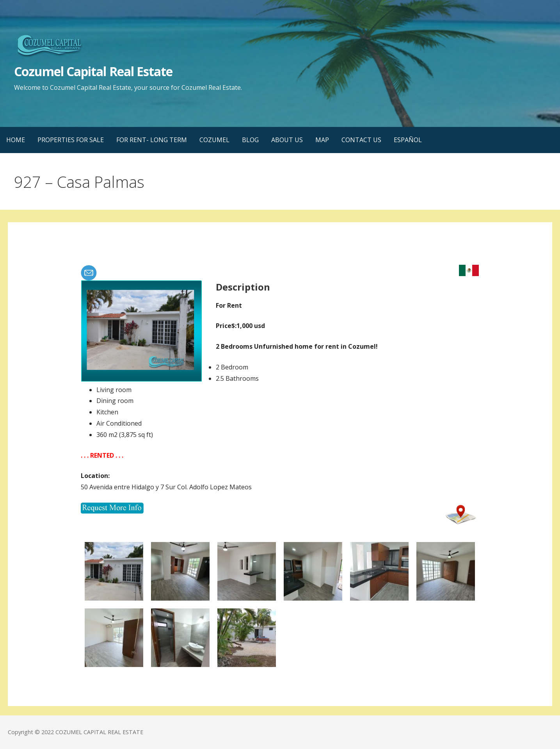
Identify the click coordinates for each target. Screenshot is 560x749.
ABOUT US (287, 140)
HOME (16, 140)
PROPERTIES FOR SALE (71, 140)
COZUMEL (214, 140)
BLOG (250, 140)
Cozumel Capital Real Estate (93, 71)
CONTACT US (361, 140)
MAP (322, 140)
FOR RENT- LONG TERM (152, 140)
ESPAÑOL (408, 140)
